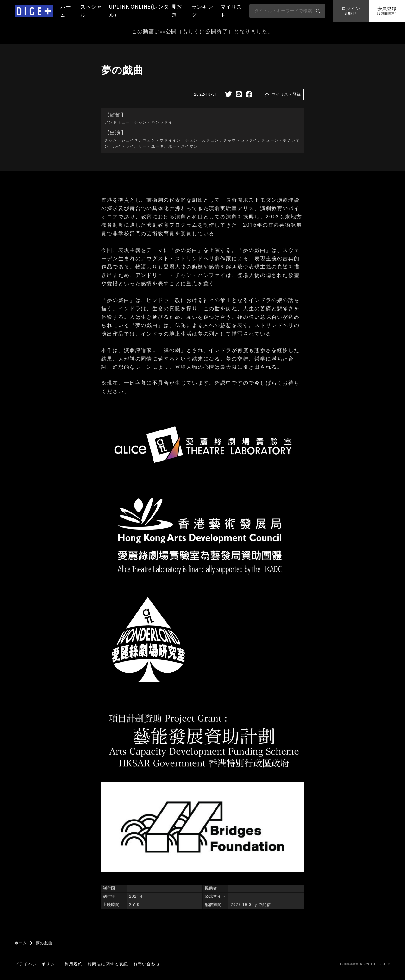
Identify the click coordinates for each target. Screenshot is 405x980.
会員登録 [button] (387, 11)
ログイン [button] (351, 11)
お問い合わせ (147, 964)
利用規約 (74, 964)
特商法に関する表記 (108, 964)
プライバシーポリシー (37, 964)
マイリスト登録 (286, 94)
